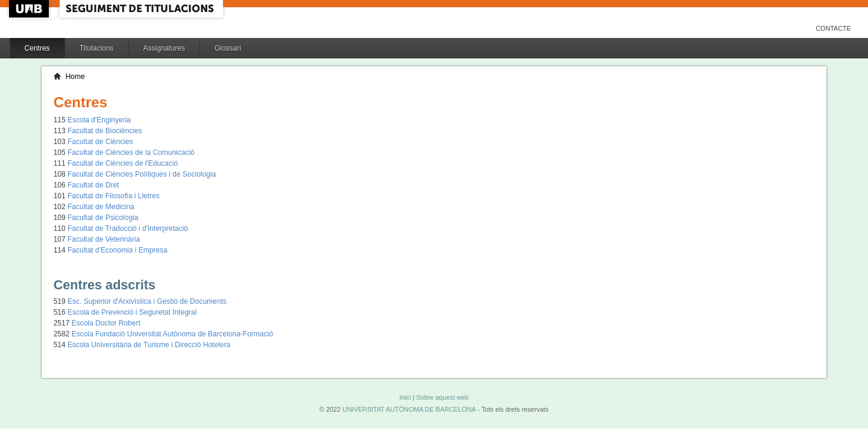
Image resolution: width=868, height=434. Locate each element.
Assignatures (164, 48)
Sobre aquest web (442, 397)
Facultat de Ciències (100, 142)
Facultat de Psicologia (103, 218)
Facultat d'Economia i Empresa (118, 250)
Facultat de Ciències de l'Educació (123, 163)
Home (75, 77)
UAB (30, 9)
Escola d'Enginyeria (99, 120)
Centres (37, 48)
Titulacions (97, 48)
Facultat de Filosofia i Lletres (114, 196)
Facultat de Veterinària (104, 239)
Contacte (833, 28)
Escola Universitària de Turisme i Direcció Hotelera (149, 345)
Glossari (228, 48)
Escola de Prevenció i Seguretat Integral (132, 312)
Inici (405, 397)
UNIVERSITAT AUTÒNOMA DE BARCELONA (409, 409)
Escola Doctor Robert (106, 323)
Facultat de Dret (93, 185)
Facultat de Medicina (101, 207)
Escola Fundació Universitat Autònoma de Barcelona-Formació (172, 334)
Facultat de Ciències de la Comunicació (131, 153)
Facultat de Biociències (105, 131)
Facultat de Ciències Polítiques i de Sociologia (142, 174)
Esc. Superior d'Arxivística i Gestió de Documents (147, 301)
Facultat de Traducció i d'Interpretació (128, 228)
